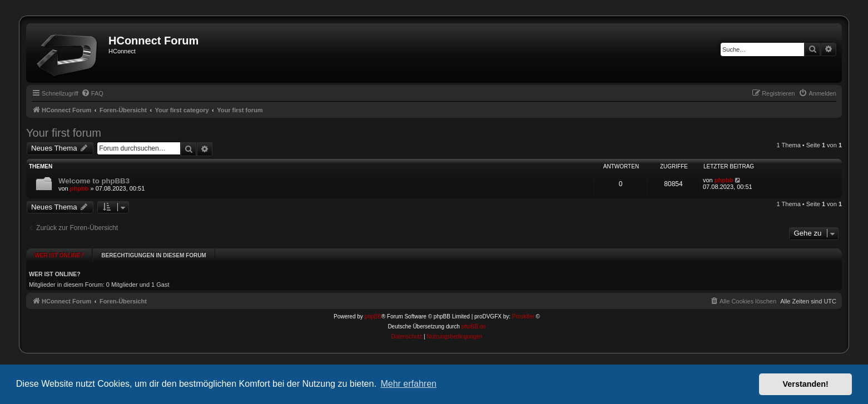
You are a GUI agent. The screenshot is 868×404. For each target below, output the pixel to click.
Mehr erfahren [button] (408, 384)
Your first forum (64, 133)
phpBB (373, 305)
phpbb (80, 188)
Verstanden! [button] (806, 384)
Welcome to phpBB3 (94, 181)
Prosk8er (523, 305)
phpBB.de (474, 315)
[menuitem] (92, 93)
